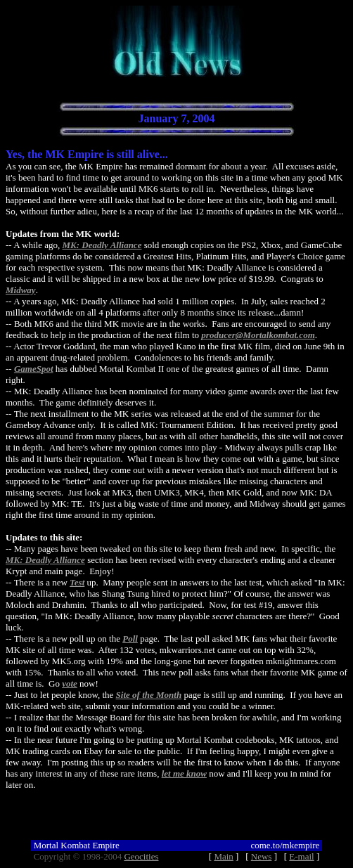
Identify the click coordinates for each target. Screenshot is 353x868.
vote (70, 684)
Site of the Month (149, 695)
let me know (184, 773)
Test (77, 582)
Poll (130, 639)
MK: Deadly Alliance (102, 245)
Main (223, 856)
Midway (21, 290)
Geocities (141, 856)
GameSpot (34, 369)
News (262, 856)
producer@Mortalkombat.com (258, 335)
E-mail (301, 856)
